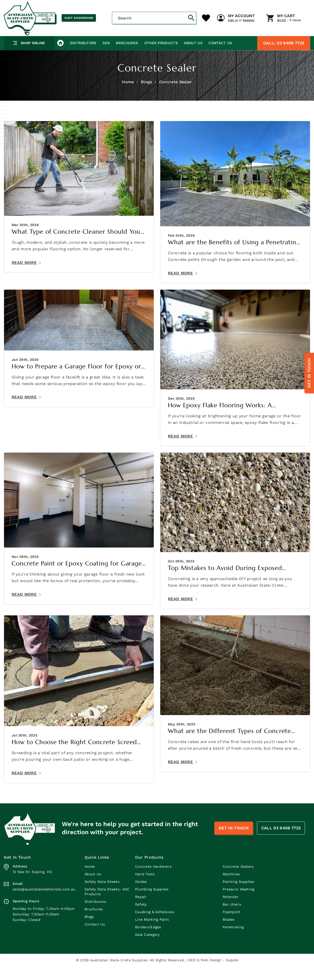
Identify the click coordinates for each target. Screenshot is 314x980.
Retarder (230, 910)
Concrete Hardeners (153, 880)
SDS (106, 57)
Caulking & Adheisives (155, 925)
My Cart (194, 40)
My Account (149, 40)
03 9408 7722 (284, 57)
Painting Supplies (238, 895)
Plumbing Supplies (152, 903)
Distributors (83, 57)
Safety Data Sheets (102, 895)
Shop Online (29, 57)
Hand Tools (145, 888)
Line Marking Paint (152, 933)
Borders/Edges (148, 941)
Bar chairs (232, 918)
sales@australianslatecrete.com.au (44, 903)
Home (128, 96)
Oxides (141, 895)
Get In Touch (309, 373)
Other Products (161, 57)
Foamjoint (232, 925)
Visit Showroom (79, 18)
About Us (193, 57)
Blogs (147, 96)
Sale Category (147, 948)
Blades (229, 933)
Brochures (127, 57)
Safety (141, 918)
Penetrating (233, 941)
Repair (141, 910)
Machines (231, 888)
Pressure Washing (238, 903)
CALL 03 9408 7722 (281, 842)
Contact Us (220, 57)
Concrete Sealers (238, 880)
